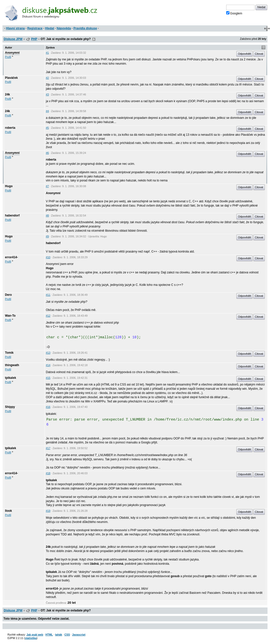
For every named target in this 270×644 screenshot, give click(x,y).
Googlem (234, 13)
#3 (47, 94)
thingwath (12, 365)
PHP (34, 39)
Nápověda (64, 28)
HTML (49, 635)
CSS (67, 635)
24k (7, 94)
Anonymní (12, 53)
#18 (48, 473)
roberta (10, 128)
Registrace (35, 28)
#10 (48, 257)
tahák (58, 635)
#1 (47, 53)
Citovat (259, 54)
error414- (11, 257)
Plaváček (11, 78)
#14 (48, 365)
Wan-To (10, 316)
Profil (8, 57)
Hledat (50, 28)
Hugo (9, 186)
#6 (47, 153)
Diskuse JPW (13, 39)
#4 (47, 111)
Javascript (79, 635)
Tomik (9, 353)
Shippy (10, 407)
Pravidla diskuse (85, 28)
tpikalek (11, 378)
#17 (48, 448)
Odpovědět (244, 54)
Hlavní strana (15, 28)
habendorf (12, 215)
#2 (47, 78)
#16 (48, 407)
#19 (48, 511)
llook (8, 511)
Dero (8, 295)
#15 (48, 378)
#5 (47, 128)
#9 (47, 236)
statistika (31, 638)
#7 (47, 186)
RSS (94, 39)
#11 (48, 295)
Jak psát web (35, 635)
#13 (48, 353)
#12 (48, 316)
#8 (47, 215)
